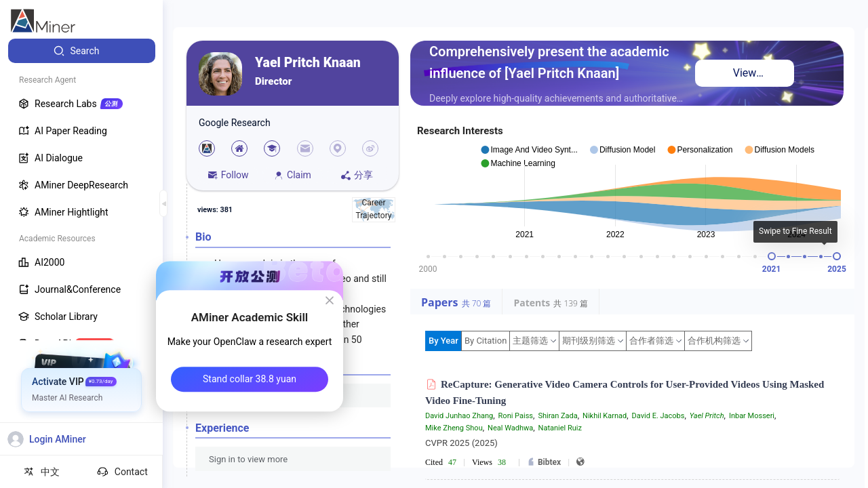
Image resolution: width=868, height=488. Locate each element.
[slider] (772, 256)
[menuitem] (82, 51)
